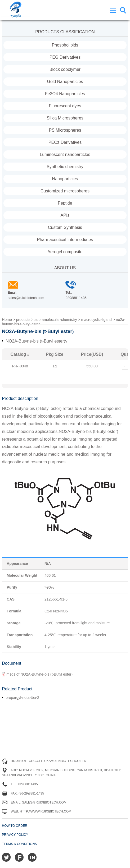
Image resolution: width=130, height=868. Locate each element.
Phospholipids (65, 45)
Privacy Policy (15, 835)
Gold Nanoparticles (65, 82)
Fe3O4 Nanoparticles (65, 94)
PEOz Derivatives (65, 142)
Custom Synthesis (65, 227)
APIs (65, 215)
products (23, 320)
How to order (15, 826)
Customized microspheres (65, 191)
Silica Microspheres (65, 118)
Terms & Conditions (19, 844)
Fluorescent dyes (65, 106)
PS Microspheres (65, 130)
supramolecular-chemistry (56, 320)
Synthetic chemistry (65, 167)
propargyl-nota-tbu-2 (22, 698)
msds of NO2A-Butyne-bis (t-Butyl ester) (37, 674)
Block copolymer (65, 69)
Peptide (65, 203)
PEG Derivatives (65, 57)
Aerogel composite (65, 252)
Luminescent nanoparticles (65, 154)
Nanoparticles (65, 179)
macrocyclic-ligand (97, 320)
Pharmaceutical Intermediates (65, 240)
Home (7, 320)
